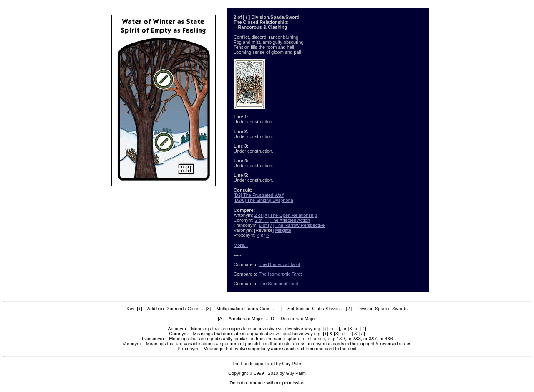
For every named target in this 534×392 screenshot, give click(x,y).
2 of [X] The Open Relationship (286, 215)
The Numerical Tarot (279, 264)
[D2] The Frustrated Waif (259, 195)
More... (241, 245)
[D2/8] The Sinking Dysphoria (263, 200)
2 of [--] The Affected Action (282, 220)
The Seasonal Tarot (278, 284)
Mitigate (283, 230)
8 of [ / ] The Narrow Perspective (292, 225)
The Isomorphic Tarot (280, 274)
